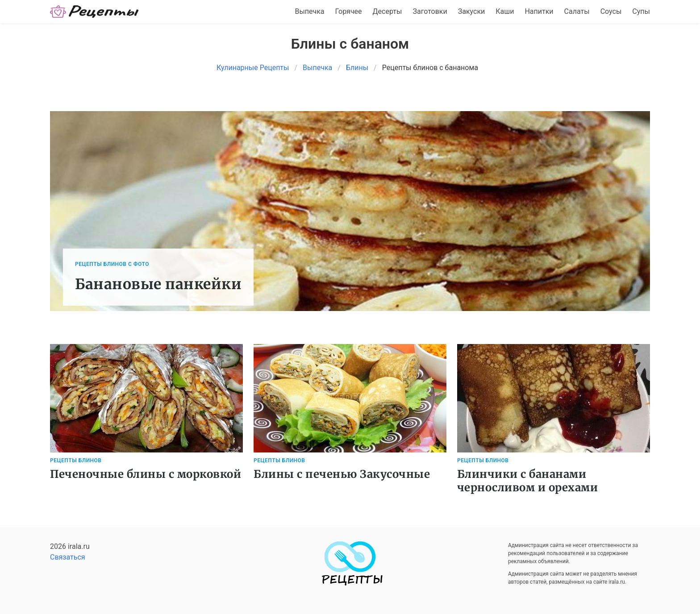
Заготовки (430, 11)
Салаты (577, 11)
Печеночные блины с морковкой (146, 474)
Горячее (349, 11)
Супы (641, 11)
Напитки (539, 11)
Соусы (611, 11)
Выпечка (309, 11)
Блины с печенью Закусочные (342, 474)
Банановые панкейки (158, 284)
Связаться (68, 557)
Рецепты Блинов (76, 460)
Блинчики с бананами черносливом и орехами (528, 481)
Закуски (472, 11)
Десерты (387, 11)
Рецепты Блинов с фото (112, 264)
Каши (505, 11)
